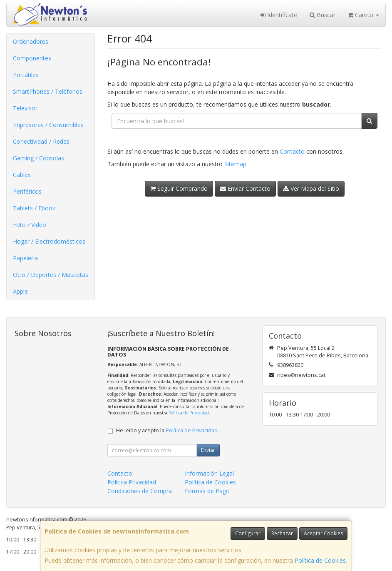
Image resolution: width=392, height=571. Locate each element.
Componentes (32, 58)
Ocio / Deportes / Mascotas (51, 275)
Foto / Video (30, 225)
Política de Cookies (320, 560)
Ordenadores (31, 41)
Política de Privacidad (189, 413)
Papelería (25, 258)
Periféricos (27, 191)
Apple (20, 291)
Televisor (25, 108)
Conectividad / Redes (41, 141)
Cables (22, 175)
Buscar (323, 15)
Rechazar (282, 533)
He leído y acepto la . (167, 430)
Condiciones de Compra (140, 491)
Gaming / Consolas (38, 158)
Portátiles (26, 75)
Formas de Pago (207, 491)
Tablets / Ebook (34, 208)
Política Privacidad (132, 482)
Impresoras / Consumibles (48, 125)
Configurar (248, 533)
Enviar (208, 450)
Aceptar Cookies (323, 533)
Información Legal (209, 473)
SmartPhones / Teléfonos (48, 91)
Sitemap (235, 164)
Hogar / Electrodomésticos (49, 241)
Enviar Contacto (245, 188)
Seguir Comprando (179, 188)
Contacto (292, 151)
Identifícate (279, 15)
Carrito (363, 15)
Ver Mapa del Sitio (311, 188)
